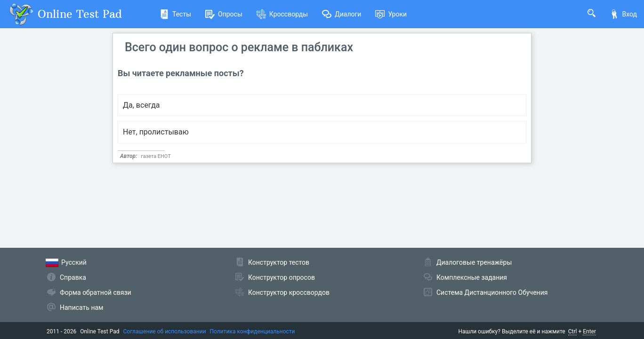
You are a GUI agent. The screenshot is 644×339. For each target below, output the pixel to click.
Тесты (175, 14)
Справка (73, 277)
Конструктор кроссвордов (289, 292)
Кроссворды (282, 14)
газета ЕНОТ (156, 156)
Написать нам (81, 307)
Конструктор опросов (282, 277)
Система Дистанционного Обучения (492, 292)
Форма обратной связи (96, 292)
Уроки (391, 14)
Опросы (224, 14)
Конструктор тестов (279, 262)
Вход (623, 14)
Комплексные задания (472, 277)
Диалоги (342, 14)
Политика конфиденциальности (253, 331)
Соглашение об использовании (165, 331)
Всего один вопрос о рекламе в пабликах (239, 47)
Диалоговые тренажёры (474, 262)
